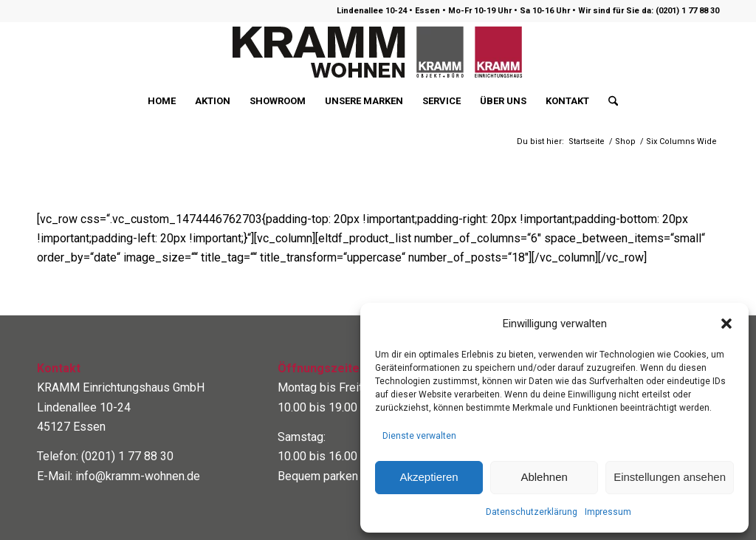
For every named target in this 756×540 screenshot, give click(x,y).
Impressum (608, 512)
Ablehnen (544, 477)
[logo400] (378, 52)
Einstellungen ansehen (670, 477)
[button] (726, 324)
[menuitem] (162, 101)
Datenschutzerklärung (532, 512)
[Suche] (608, 101)
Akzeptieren (429, 477)
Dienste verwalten (419, 436)
